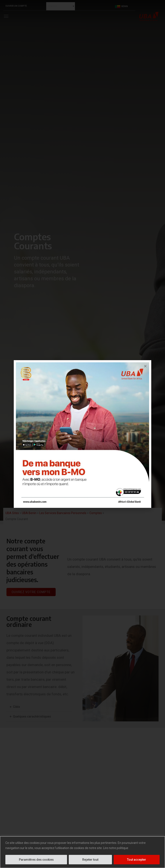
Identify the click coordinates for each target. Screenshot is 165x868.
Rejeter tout (90, 860)
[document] (82, 434)
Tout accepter (137, 860)
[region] (82, 852)
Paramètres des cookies (36, 860)
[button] (145, 366)
